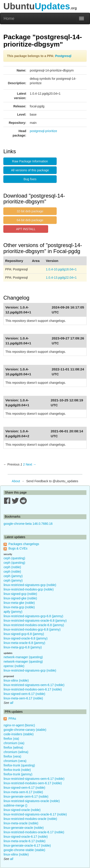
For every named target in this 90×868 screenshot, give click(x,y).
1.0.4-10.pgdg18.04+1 (61, 269)
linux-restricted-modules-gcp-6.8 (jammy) (32, 629)
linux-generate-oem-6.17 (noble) (26, 797)
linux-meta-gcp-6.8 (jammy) (23, 647)
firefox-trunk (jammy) (18, 774)
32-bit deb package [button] (30, 211)
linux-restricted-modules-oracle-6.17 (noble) (34, 832)
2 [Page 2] (24, 464)
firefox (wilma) (13, 748)
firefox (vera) (12, 756)
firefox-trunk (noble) (17, 770)
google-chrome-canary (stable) (25, 730)
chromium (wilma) (16, 752)
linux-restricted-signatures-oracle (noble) (32, 801)
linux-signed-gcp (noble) (20, 594)
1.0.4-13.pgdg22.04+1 (61, 278)
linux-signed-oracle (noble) (22, 810)
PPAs (12, 719)
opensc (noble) (14, 666)
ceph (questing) (14, 558)
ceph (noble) (12, 567)
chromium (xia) (14, 743)
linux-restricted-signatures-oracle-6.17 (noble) (35, 814)
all (12, 703)
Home (9, 18)
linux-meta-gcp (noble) (19, 607)
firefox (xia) (11, 739)
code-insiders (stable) (19, 734)
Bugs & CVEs (18, 548)
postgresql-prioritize (43, 131)
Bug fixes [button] (30, 179)
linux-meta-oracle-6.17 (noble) (25, 841)
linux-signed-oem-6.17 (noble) (24, 694)
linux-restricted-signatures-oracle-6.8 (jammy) (35, 621)
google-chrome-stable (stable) (24, 850)
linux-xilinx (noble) (16, 680)
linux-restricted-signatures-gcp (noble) (30, 585)
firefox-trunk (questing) (19, 765)
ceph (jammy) (13, 576)
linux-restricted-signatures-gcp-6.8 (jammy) (33, 616)
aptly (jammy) (13, 612)
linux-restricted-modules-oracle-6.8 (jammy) (34, 625)
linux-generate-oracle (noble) (24, 828)
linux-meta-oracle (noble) (21, 823)
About (16, 481)
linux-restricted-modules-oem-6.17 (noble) (33, 689)
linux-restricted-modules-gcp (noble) (29, 589)
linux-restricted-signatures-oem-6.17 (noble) (34, 685)
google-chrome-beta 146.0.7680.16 (28, 524)
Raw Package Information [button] (30, 161)
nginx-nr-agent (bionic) (19, 725)
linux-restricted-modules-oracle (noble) (30, 819)
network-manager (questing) (23, 657)
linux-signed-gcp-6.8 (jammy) (24, 634)
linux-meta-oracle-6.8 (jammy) (24, 643)
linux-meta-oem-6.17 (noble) (23, 698)
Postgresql (63, 56)
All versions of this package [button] (30, 170)
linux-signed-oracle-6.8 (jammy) (26, 638)
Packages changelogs (24, 544)
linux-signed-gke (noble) (20, 598)
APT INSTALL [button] (26, 229)
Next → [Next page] (31, 464)
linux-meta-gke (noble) (19, 603)
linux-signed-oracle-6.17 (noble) (26, 837)
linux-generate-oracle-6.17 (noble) (27, 846)
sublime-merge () (15, 805)
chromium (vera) (15, 761)
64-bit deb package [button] (30, 220)
